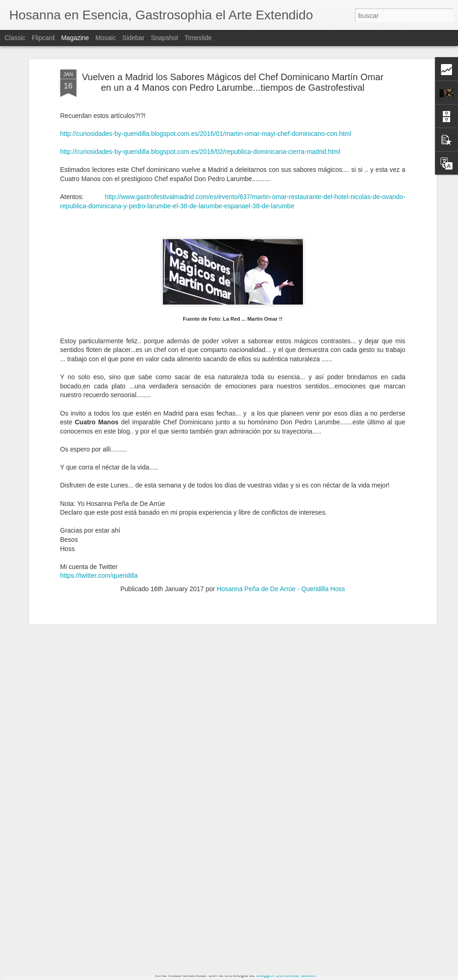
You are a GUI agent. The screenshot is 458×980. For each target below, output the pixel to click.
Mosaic (105, 38)
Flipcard (43, 38)
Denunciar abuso (295, 975)
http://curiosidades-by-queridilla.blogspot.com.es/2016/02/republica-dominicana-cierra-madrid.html (200, 110)
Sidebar (133, 38)
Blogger (265, 975)
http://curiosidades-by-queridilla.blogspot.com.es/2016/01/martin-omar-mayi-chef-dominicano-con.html (206, 92)
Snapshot (165, 38)
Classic (15, 38)
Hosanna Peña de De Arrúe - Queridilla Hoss (281, 547)
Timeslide (198, 38)
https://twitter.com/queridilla (100, 534)
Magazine (75, 38)
